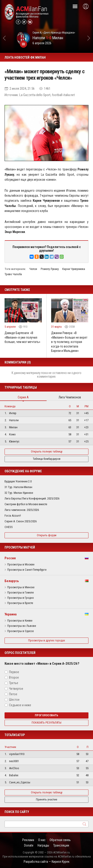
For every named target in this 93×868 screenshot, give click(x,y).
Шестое (14, 700)
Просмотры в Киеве (20, 621)
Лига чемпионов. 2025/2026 (22, 510)
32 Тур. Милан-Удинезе (19, 493)
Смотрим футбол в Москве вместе (26, 504)
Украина (11, 614)
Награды (43, 845)
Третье (14, 683)
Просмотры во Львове (22, 626)
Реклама (28, 840)
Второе (14, 677)
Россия (10, 558)
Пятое (13, 694)
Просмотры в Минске (21, 587)
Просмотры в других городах (47, 640)
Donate (29, 845)
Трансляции (61, 845)
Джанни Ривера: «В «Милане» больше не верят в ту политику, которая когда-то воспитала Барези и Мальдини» (69, 342)
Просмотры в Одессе (20, 631)
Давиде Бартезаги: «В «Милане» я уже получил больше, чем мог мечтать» (22, 337)
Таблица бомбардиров (47, 459)
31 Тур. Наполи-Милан (18, 487)
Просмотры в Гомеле (20, 593)
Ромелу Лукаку (50, 269)
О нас (42, 840)
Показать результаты (46, 723)
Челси (33, 269)
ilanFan (31, 9)
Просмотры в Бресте (20, 603)
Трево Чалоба (13, 274)
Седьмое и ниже (20, 705)
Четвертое (16, 689)
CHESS (9, 527)
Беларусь (12, 581)
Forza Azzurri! (13, 516)
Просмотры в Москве (21, 565)
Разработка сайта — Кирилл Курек (47, 862)
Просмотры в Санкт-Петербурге (27, 570)
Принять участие (46, 799)
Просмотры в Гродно (21, 598)
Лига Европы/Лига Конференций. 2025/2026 (32, 498)
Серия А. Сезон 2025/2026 (21, 521)
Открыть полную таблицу (47, 451)
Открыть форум (47, 535)
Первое (14, 672)
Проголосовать (46, 715)
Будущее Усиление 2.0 (18, 481)
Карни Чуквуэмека (74, 269)
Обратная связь (60, 840)
